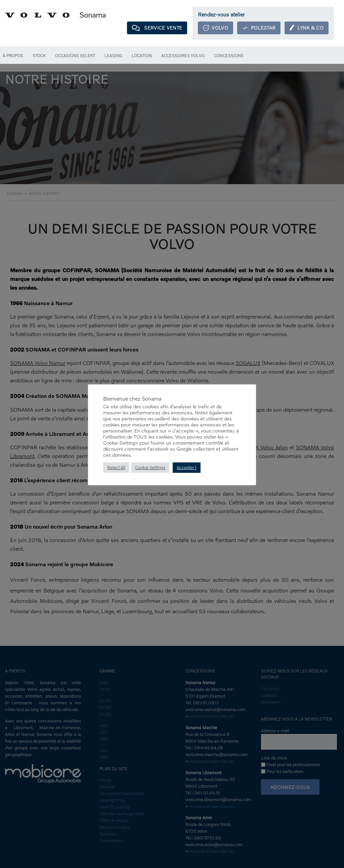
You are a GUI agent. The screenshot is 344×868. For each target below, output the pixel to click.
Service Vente (153, 28)
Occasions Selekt (77, 56)
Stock (40, 56)
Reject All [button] (116, 468)
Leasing (115, 56)
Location (143, 56)
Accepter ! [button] (187, 468)
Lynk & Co (306, 28)
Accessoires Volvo (185, 56)
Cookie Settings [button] (150, 468)
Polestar (257, 28)
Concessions (231, 56)
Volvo (213, 28)
